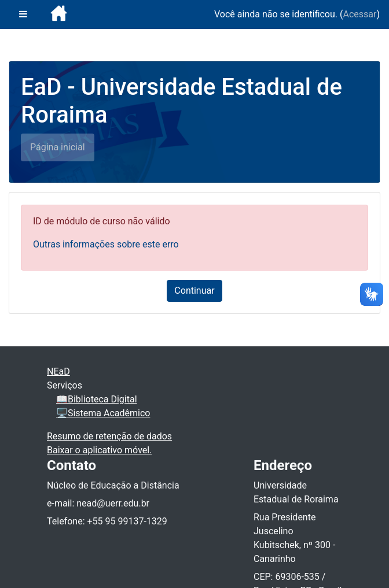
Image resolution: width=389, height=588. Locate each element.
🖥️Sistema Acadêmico (103, 413)
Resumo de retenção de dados (109, 436)
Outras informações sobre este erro (106, 244)
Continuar (194, 291)
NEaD (58, 371)
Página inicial (58, 147)
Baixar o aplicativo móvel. (99, 450)
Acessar (359, 14)
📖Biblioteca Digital (97, 399)
